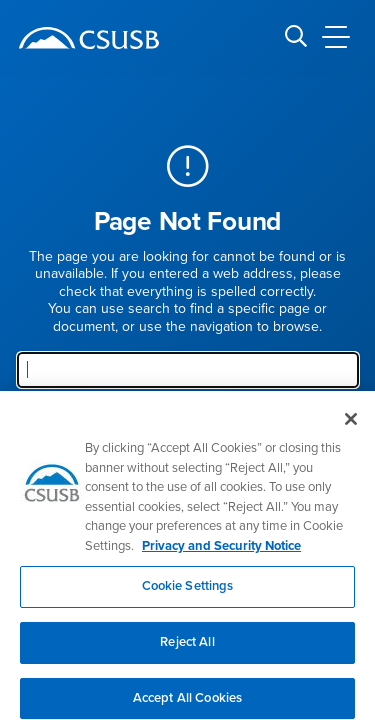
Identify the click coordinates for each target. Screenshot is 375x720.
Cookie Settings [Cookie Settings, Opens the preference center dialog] (188, 591)
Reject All (187, 647)
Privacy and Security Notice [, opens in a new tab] (221, 551)
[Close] (351, 424)
